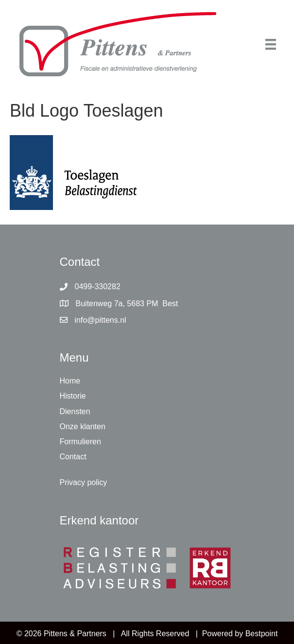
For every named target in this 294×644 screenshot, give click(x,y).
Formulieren (80, 442)
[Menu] (271, 44)
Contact (73, 457)
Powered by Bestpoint (240, 634)
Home (70, 381)
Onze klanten (83, 426)
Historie (73, 396)
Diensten (75, 411)
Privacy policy (84, 482)
